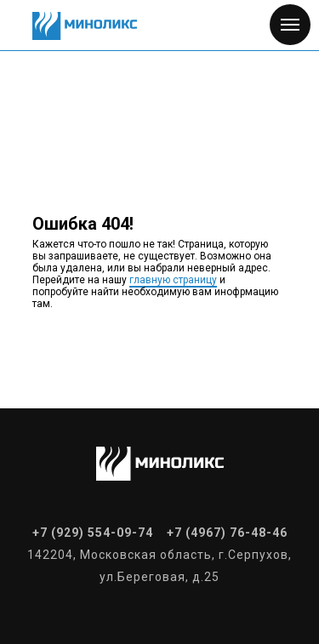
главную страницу (173, 280)
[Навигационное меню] (290, 25)
